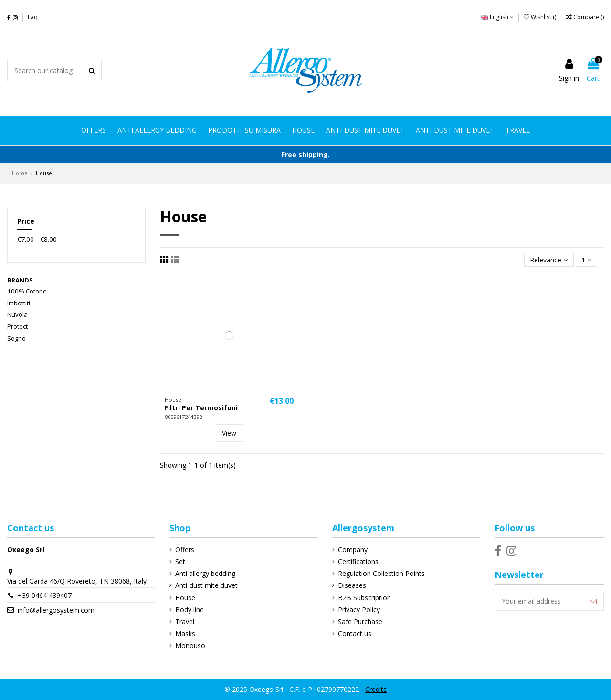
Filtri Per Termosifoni (201, 408)
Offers (185, 549)
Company (353, 549)
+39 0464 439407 (45, 595)
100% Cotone (27, 291)
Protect (17, 326)
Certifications (358, 561)
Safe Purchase (360, 622)
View (229, 433)
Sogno (16, 338)
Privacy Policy (359, 610)
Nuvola (17, 314)
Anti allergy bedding (205, 573)
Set (180, 561)
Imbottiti (19, 303)
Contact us (355, 633)
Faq (33, 17)
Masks (185, 633)
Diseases (352, 585)
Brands (20, 280)
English (497, 17)
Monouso (190, 645)
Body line (190, 610)
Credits (376, 689)
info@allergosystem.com (56, 610)
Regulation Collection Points (381, 573)
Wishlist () (541, 17)
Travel (185, 622)
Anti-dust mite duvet (206, 585)
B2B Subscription (364, 598)
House (185, 598)
